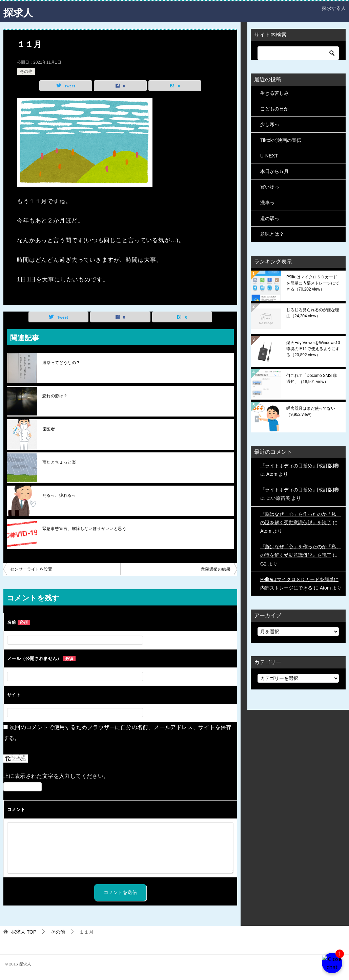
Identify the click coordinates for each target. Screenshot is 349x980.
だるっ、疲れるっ (59, 495)
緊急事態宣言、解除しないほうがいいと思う (84, 529)
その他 (26, 71)
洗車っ (267, 203)
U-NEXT (269, 156)
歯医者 (49, 429)
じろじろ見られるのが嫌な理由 (313, 313)
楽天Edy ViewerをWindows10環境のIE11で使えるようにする (313, 349)
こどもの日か (274, 109)
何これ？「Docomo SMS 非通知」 (312, 379)
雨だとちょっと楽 (59, 462)
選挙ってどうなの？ (61, 363)
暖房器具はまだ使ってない (311, 411)
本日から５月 (274, 171)
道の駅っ (270, 218)
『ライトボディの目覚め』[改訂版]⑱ (300, 466)
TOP (24, 932)
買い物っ (270, 187)
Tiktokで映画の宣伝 (281, 140)
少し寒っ (270, 124)
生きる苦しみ (274, 93)
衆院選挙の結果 (216, 569)
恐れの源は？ (55, 396)
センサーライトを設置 (31, 569)
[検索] (298, 53)
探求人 (19, 12)
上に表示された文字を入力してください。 (56, 776)
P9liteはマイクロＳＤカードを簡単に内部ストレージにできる (313, 283)
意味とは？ (272, 234)
